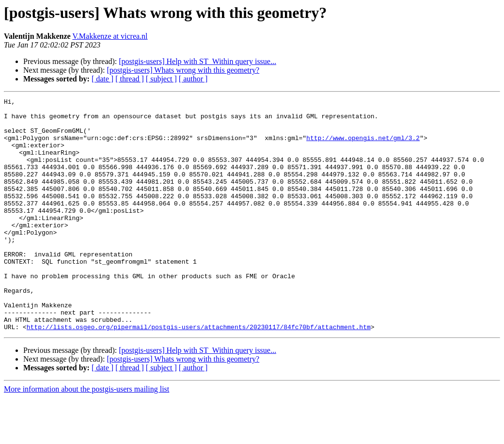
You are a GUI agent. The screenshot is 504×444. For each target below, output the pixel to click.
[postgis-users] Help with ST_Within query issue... (197, 61)
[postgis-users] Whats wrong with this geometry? (183, 70)
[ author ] (193, 79)
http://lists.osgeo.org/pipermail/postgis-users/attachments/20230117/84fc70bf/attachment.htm (199, 373)
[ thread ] (130, 79)
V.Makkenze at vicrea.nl (110, 36)
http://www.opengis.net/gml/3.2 (363, 146)
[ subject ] (161, 79)
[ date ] (102, 79)
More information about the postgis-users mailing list (87, 436)
